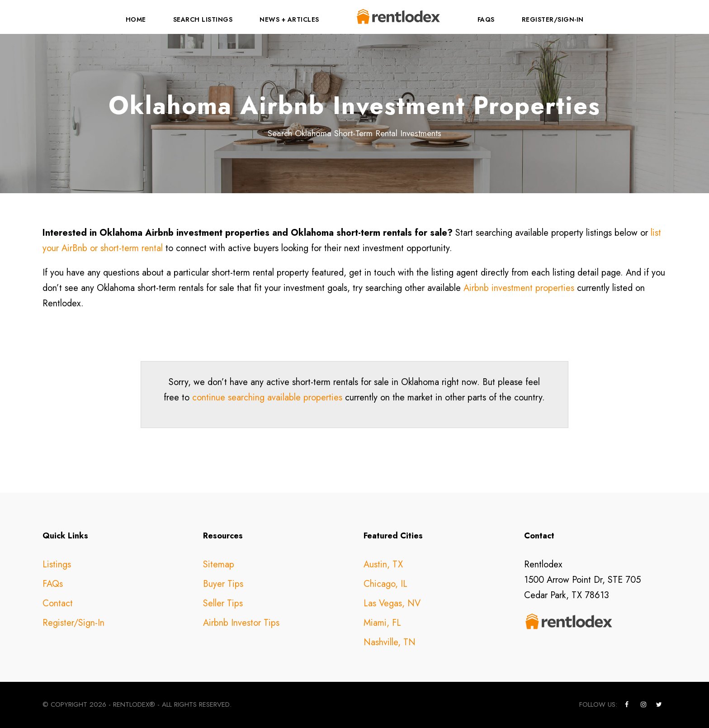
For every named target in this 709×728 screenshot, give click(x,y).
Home (136, 19)
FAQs (486, 19)
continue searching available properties (267, 397)
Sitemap (219, 564)
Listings (57, 564)
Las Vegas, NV (392, 603)
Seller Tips (223, 603)
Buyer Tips (223, 584)
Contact (58, 603)
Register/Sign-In (553, 19)
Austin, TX (383, 564)
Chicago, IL (385, 584)
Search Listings (203, 19)
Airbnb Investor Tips (241, 623)
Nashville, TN (390, 642)
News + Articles (289, 19)
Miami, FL (382, 623)
